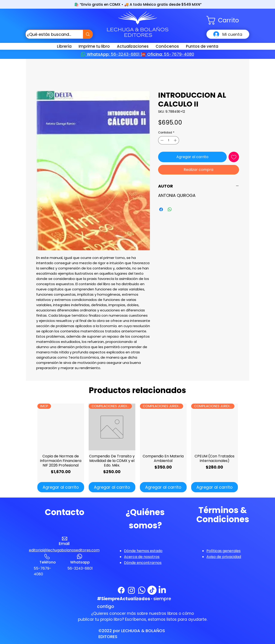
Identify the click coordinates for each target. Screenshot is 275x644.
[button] (228, 20)
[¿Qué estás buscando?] (50, 34)
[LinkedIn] (162, 590)
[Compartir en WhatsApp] (170, 209)
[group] (138, 448)
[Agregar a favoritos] (234, 157)
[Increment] (176, 140)
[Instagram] (131, 590)
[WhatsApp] (142, 590)
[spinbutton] (168, 140)
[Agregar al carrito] (61, 487)
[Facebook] (121, 590)
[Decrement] (162, 140)
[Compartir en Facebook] (161, 209)
